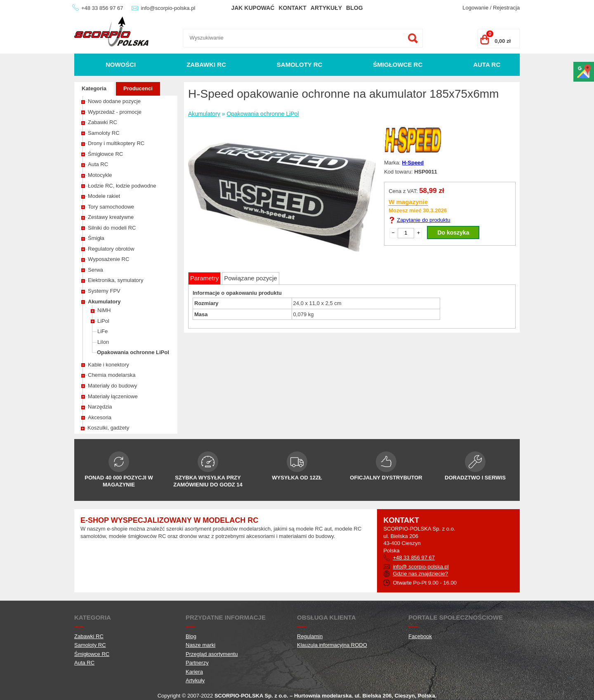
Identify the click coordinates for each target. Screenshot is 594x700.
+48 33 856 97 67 (102, 8)
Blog (354, 8)
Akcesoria (100, 417)
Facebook (420, 636)
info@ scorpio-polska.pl (421, 567)
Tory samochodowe (111, 207)
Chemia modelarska (112, 375)
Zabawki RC (206, 65)
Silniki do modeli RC (112, 228)
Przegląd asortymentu (212, 654)
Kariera (194, 672)
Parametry (204, 278)
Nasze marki (200, 645)
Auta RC (487, 65)
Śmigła (96, 238)
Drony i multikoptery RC (116, 143)
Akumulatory (104, 302)
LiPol (103, 321)
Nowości (121, 65)
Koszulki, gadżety (108, 428)
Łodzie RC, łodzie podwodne (122, 186)
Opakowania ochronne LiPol (133, 352)
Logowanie (475, 8)
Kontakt (292, 8)
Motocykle (100, 175)
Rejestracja (506, 8)
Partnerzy (197, 663)
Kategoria (94, 88)
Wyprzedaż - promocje (115, 112)
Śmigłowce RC (398, 65)
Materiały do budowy (112, 386)
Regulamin (310, 636)
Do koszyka (453, 233)
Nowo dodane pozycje (114, 101)
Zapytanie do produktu (423, 220)
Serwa (95, 270)
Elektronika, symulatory (115, 280)
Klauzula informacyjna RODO (332, 645)
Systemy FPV (104, 291)
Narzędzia (100, 407)
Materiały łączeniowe (113, 396)
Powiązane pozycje (250, 278)
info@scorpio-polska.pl (168, 8)
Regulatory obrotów (111, 249)
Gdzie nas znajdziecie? (420, 574)
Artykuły (326, 8)
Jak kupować (253, 8)
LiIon (103, 342)
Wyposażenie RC (108, 259)
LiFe (103, 331)
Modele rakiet (104, 196)
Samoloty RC (300, 65)
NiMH (104, 310)
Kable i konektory (108, 365)
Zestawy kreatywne (111, 217)
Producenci (138, 88)
